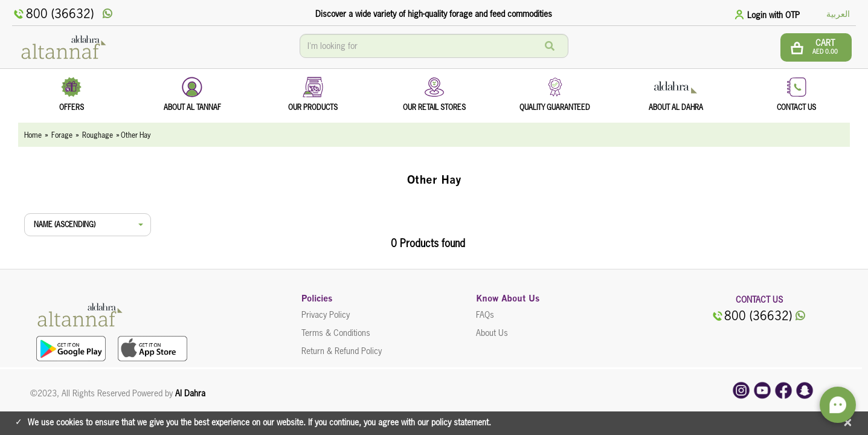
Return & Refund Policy (342, 351)
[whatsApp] (108, 14)
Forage (62, 135)
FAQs (485, 315)
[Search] (550, 46)
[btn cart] (816, 47)
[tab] (769, 14)
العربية (838, 14)
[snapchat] (805, 390)
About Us (492, 333)
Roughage (98, 135)
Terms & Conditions (336, 333)
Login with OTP (773, 15)
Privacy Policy (326, 315)
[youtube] (762, 390)
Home (33, 135)
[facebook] (783, 390)
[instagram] (741, 390)
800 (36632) (53, 14)
